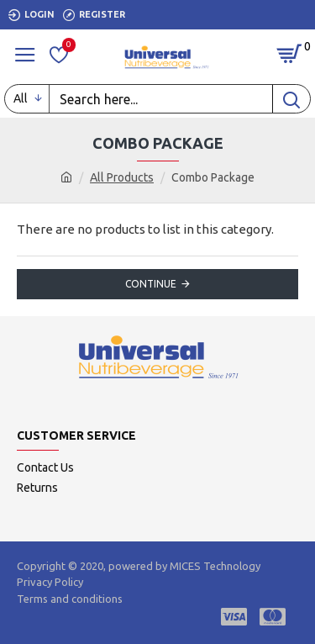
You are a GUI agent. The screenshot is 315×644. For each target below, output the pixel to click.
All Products (122, 177)
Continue (151, 284)
